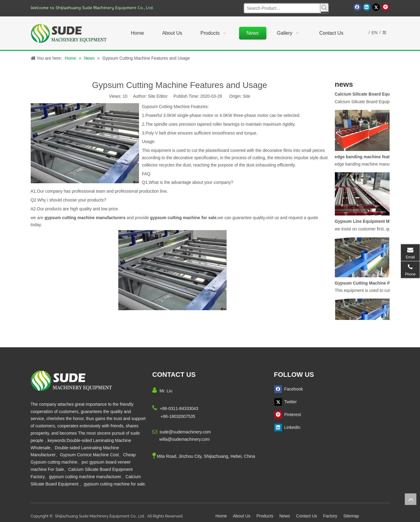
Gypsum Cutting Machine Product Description (369, 285)
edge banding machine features (367, 159)
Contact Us (306, 516)
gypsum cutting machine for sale (115, 484)
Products (265, 516)
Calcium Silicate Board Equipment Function (369, 96)
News (285, 516)
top (411, 499)
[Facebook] (357, 7)
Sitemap (351, 516)
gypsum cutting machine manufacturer (85, 477)
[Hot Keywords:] (324, 8)
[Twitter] (376, 7)
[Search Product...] (283, 8)
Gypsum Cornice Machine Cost (89, 455)
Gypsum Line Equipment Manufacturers (369, 223)
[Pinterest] (385, 7)
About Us (242, 516)
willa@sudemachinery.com (185, 439)
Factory (330, 516)
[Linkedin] (367, 7)
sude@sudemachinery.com (185, 432)
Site (247, 96)
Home (221, 516)
